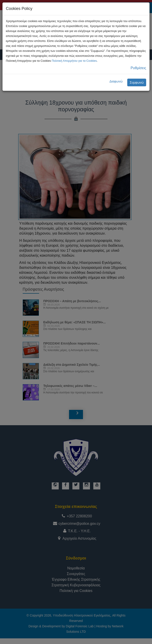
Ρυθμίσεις (138, 68)
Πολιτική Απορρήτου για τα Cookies (74, 61)
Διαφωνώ (116, 81)
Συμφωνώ (137, 82)
